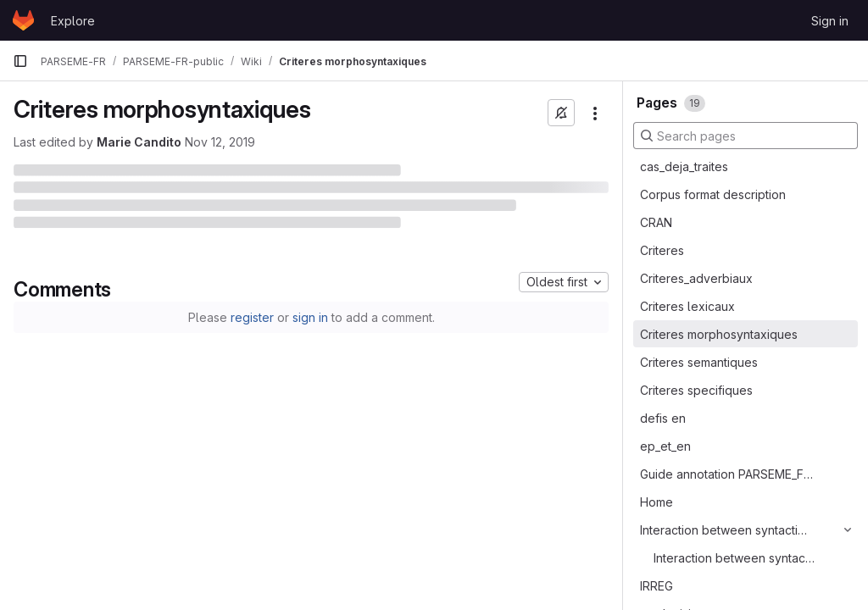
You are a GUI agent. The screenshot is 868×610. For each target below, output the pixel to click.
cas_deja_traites (684, 166)
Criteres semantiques (699, 362)
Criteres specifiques (696, 390)
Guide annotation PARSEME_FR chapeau (726, 474)
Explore (73, 21)
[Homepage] (23, 20)
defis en (663, 418)
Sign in (830, 21)
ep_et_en (665, 446)
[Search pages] (746, 136)
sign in (310, 317)
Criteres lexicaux (687, 306)
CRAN (656, 222)
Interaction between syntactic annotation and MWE (726, 530)
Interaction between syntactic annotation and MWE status (734, 558)
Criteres (662, 250)
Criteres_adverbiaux (696, 278)
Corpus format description (713, 194)
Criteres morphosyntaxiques (719, 334)
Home (657, 502)
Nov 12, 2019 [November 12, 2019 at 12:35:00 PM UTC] (220, 142)
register (252, 317)
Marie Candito (139, 142)
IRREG (657, 586)
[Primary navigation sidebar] (20, 61)
